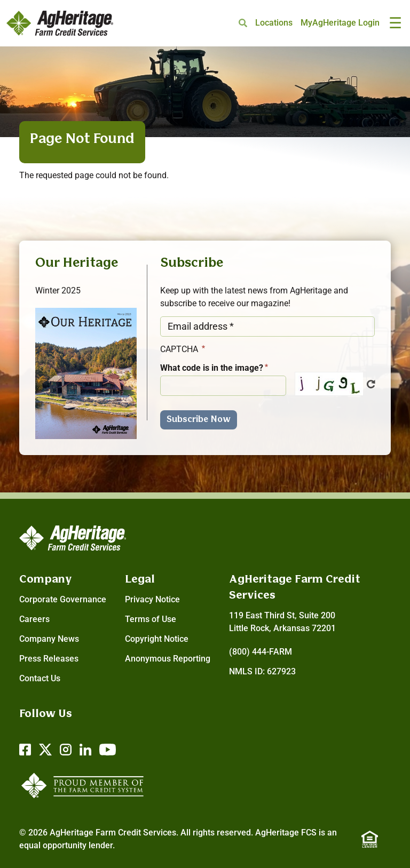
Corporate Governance (63, 599)
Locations (274, 23)
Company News (49, 639)
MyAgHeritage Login (340, 23)
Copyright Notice (157, 639)
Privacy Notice (152, 599)
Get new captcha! (371, 384)
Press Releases (49, 659)
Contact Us (40, 678)
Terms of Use (151, 619)
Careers (34, 619)
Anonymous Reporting (168, 659)
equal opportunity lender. (67, 845)
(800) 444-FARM (261, 652)
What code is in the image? (212, 368)
